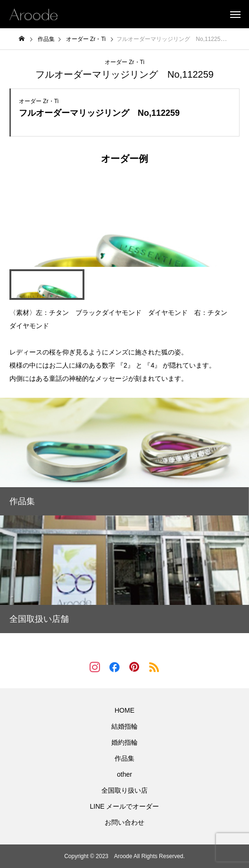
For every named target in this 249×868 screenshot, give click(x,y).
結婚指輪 (124, 726)
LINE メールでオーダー (124, 806)
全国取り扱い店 (124, 790)
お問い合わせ (124, 822)
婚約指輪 (124, 742)
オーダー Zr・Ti (124, 62)
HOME (124, 710)
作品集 (124, 758)
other (124, 774)
